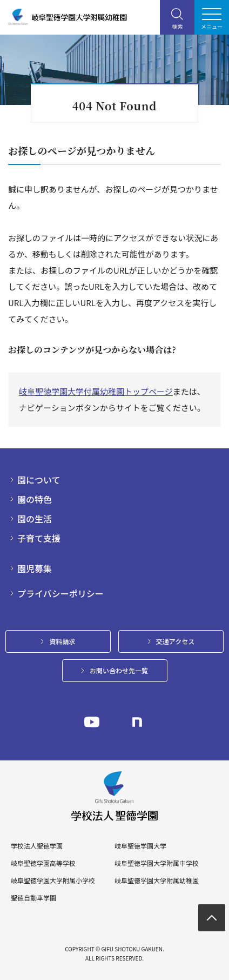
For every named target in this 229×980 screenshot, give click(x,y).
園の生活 (35, 519)
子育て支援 (39, 538)
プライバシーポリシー (60, 593)
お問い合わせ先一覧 (119, 670)
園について (39, 480)
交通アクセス (175, 641)
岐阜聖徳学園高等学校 (43, 863)
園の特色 (35, 499)
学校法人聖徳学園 (37, 846)
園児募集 (35, 568)
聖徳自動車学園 (33, 898)
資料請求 (62, 641)
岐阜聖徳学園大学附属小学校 (53, 880)
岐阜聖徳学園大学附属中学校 (157, 863)
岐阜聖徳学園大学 (140, 846)
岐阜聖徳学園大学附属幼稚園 (157, 880)
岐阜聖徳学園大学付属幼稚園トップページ (96, 391)
